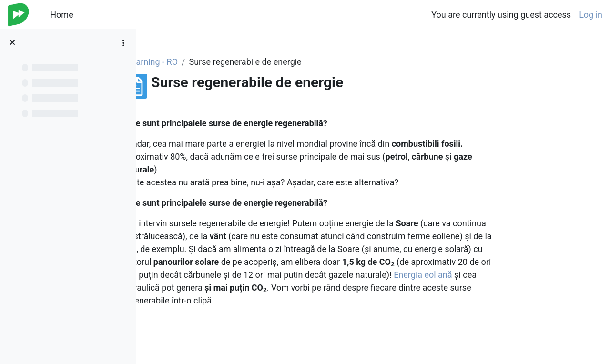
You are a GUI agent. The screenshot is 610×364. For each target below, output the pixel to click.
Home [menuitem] (61, 15)
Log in (591, 15)
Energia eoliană (479, 275)
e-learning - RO (206, 62)
